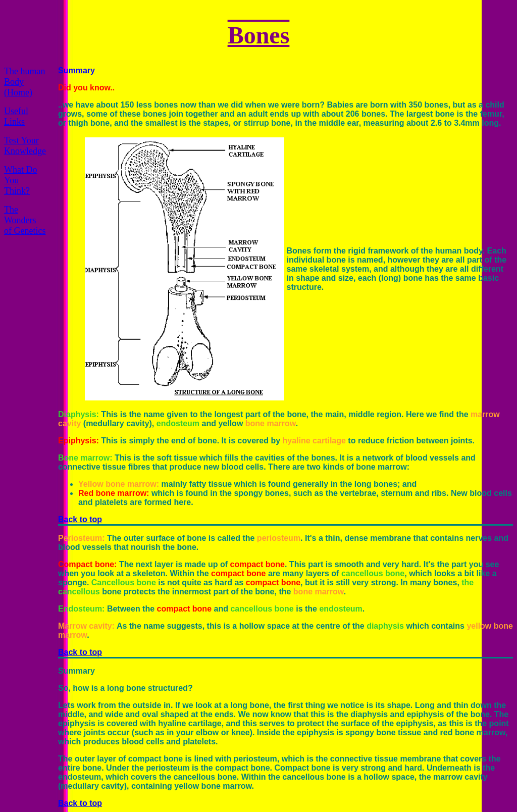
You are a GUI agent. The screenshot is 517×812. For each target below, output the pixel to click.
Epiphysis (77, 441)
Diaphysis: (79, 414)
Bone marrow (84, 458)
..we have (76, 105)
